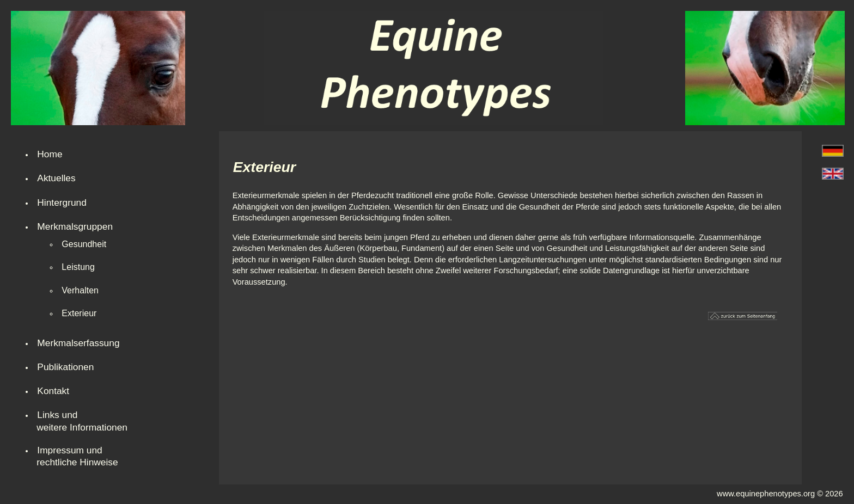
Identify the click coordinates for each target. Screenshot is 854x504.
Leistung (78, 267)
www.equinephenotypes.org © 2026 (780, 494)
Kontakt (53, 391)
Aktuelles (56, 178)
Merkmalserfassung (78, 343)
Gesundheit (84, 244)
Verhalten (80, 290)
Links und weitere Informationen (82, 421)
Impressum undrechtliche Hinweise (77, 456)
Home (50, 154)
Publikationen (65, 367)
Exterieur (79, 313)
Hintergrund (62, 202)
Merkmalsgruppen (75, 226)
